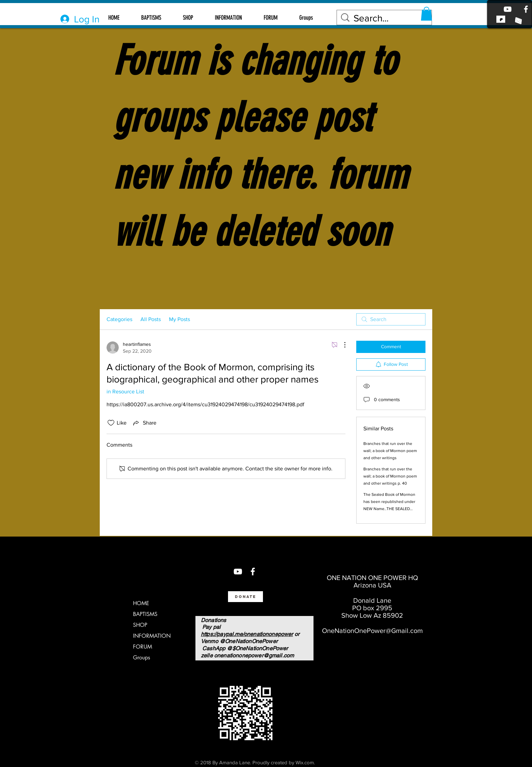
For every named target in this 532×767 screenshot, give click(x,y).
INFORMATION (152, 636)
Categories (119, 319)
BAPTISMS (145, 614)
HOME (141, 603)
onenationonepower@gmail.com (254, 656)
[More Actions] (341, 345)
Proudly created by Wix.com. (284, 762)
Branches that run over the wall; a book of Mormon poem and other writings (390, 451)
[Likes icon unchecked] (111, 423)
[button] (426, 14)
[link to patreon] (501, 19)
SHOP (140, 625)
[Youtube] (508, 9)
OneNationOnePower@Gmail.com (372, 631)
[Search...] (385, 18)
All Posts (151, 319)
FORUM (142, 647)
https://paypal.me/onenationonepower (247, 634)
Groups (141, 658)
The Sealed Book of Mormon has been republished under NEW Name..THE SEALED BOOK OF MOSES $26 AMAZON (389, 509)
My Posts (179, 319)
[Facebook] (526, 9)
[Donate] (245, 597)
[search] (391, 319)
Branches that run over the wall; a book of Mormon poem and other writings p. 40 (390, 476)
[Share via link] (144, 423)
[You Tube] (238, 572)
